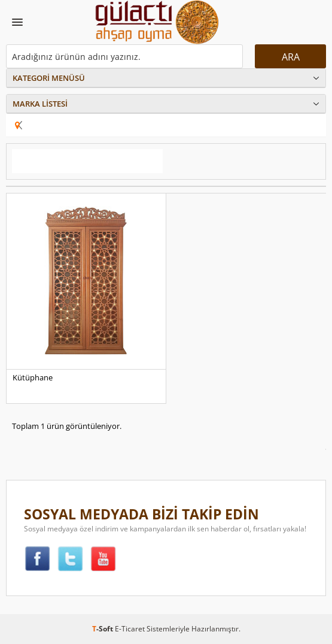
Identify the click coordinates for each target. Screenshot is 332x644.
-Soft (103, 629)
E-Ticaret (130, 629)
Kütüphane (33, 377)
